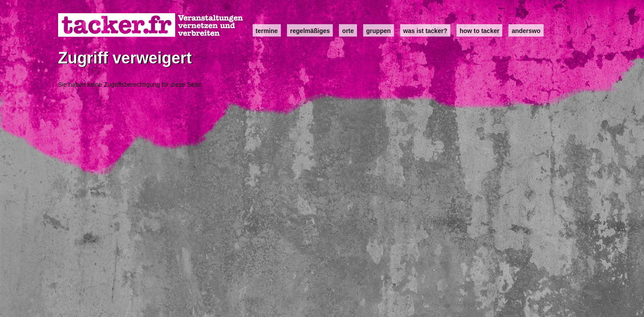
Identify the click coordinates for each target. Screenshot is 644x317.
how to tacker (479, 31)
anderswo (526, 31)
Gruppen (379, 31)
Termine (267, 31)
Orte (348, 31)
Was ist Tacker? (425, 31)
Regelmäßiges (310, 31)
